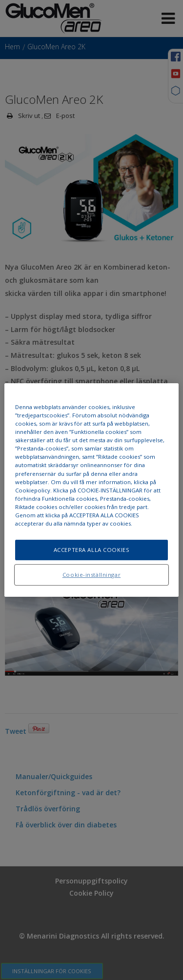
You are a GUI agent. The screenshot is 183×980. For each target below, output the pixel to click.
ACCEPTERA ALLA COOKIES (92, 550)
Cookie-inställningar (91, 575)
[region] (91, 490)
